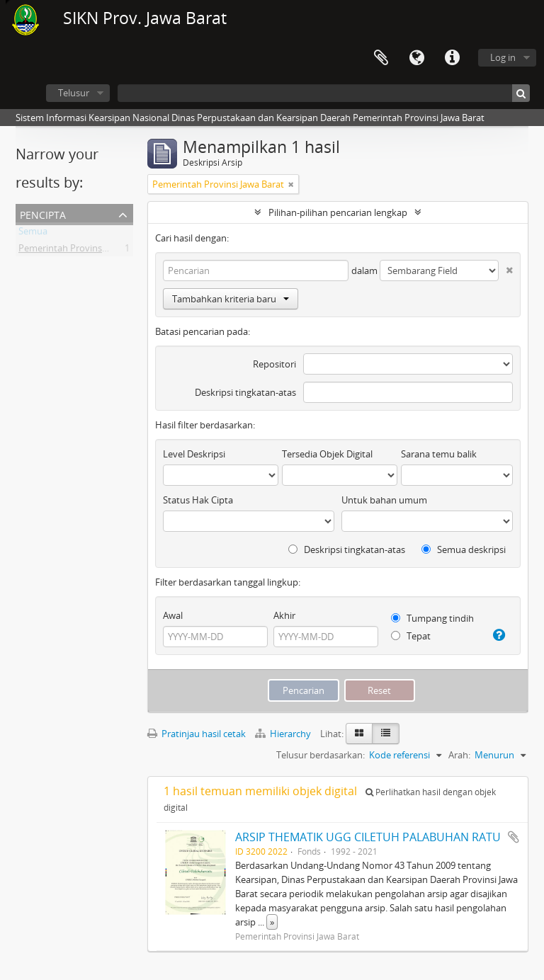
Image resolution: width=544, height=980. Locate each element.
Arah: (459, 755)
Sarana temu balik (439, 454)
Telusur (74, 93)
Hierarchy (284, 734)
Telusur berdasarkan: (321, 755)
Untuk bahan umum (384, 500)
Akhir (284, 615)
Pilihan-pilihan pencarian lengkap (338, 212)
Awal (173, 615)
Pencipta (43, 213)
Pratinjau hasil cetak (197, 734)
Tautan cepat (452, 58)
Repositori (274, 364)
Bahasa (416, 58)
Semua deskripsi (464, 549)
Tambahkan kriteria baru (231, 299)
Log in (503, 57)
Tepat (411, 636)
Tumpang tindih (432, 618)
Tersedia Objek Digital (327, 454)
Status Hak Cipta (198, 500)
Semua (33, 234)
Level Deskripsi (194, 454)
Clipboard (381, 58)
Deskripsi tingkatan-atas (245, 392)
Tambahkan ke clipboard (514, 837)
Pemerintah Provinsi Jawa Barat (84, 251)
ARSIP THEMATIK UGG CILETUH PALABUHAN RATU (368, 837)
